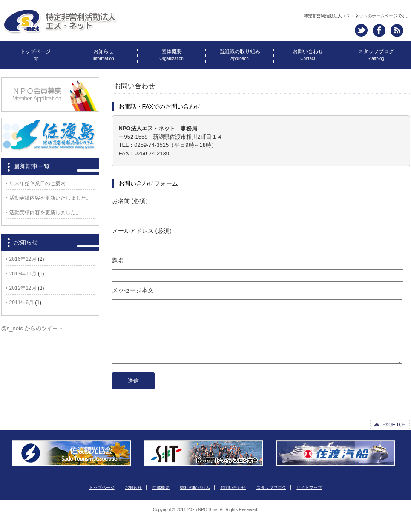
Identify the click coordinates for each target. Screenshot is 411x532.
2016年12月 (23, 259)
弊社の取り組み (195, 500)
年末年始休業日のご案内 (37, 183)
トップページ (35, 55)
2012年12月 (23, 288)
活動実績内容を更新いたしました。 (50, 198)
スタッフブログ (376, 55)
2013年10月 (23, 274)
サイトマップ (309, 500)
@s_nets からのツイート (32, 328)
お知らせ (103, 55)
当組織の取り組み (240, 55)
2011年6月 (22, 303)
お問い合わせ (308, 55)
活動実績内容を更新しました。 (45, 212)
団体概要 (171, 55)
